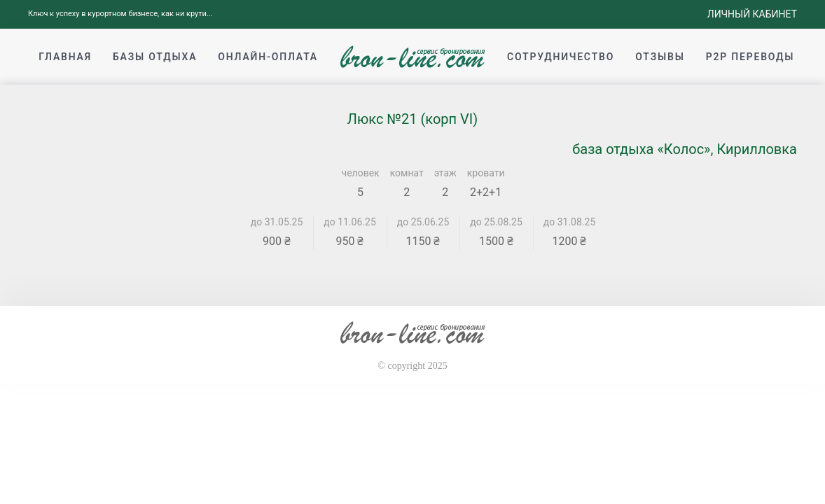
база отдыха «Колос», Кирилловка (685, 149)
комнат (407, 173)
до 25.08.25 (496, 222)
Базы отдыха (155, 57)
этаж (445, 173)
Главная (65, 57)
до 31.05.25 (277, 222)
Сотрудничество (561, 57)
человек (361, 173)
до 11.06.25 (350, 222)
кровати (486, 173)
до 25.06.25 (423, 222)
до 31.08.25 (570, 222)
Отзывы (660, 57)
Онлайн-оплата (268, 57)
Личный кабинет (752, 14)
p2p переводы (750, 57)
